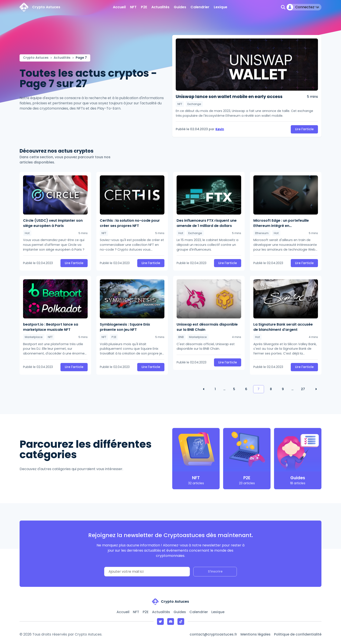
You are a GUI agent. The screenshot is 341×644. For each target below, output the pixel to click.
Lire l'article (304, 129)
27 (303, 389)
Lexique (221, 7)
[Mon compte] (304, 7)
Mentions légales (256, 634)
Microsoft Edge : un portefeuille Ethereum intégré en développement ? (281, 223)
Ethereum (262, 233)
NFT (133, 7)
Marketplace (34, 337)
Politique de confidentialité (298, 634)
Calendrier (200, 7)
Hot (27, 233)
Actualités (160, 7)
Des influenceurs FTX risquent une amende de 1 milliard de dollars (207, 223)
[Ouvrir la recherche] (283, 7)
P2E (144, 7)
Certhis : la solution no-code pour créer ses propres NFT (130, 223)
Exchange (194, 104)
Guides (180, 7)
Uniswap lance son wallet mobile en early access (229, 97)
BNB (181, 337)
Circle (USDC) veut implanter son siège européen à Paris (53, 223)
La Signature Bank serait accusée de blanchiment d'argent (283, 327)
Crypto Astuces (36, 58)
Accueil (119, 7)
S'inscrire (215, 571)
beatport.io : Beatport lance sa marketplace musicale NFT (51, 327)
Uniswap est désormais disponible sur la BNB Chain (207, 327)
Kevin (220, 129)
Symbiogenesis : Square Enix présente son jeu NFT (125, 327)
